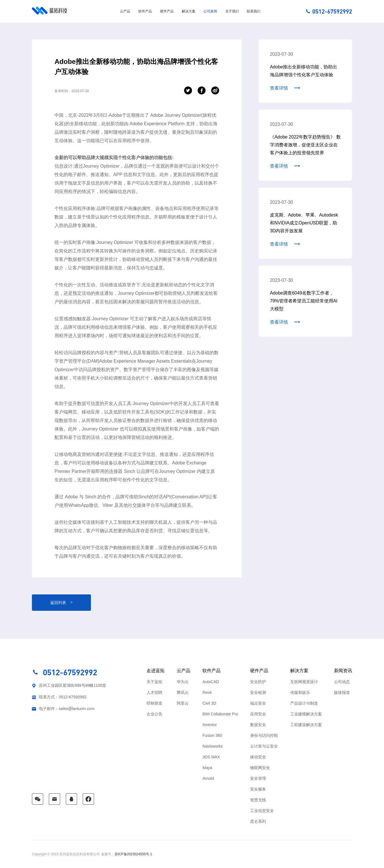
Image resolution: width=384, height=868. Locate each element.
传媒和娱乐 (300, 692)
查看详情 (279, 88)
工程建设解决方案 (306, 725)
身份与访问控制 (264, 735)
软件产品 (145, 11)
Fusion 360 (212, 735)
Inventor (210, 725)
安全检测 (258, 692)
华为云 (183, 682)
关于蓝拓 (154, 682)
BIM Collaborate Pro (220, 714)
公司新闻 (210, 11)
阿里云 (183, 703)
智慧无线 (258, 800)
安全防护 (258, 682)
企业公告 (154, 714)
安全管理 (258, 778)
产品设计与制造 (304, 703)
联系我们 (254, 11)
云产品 (125, 11)
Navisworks (213, 746)
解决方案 (189, 11)
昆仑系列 (258, 821)
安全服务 (258, 789)
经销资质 (154, 703)
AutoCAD (211, 682)
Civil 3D (209, 703)
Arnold (208, 778)
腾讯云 (183, 692)
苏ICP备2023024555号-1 (133, 854)
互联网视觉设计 (304, 682)
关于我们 (232, 11)
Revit (207, 692)
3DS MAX (211, 757)
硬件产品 (167, 11)
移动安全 (258, 757)
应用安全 (258, 714)
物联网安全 (260, 768)
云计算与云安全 (264, 746)
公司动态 (342, 682)
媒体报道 (342, 692)
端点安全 (258, 703)
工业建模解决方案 (306, 714)
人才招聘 (154, 692)
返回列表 (61, 603)
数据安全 (258, 725)
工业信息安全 (262, 811)
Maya (207, 768)
